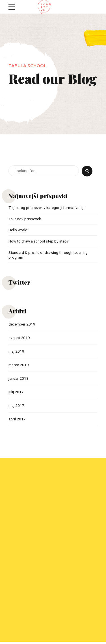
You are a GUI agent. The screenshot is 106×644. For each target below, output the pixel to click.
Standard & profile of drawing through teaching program (50, 255)
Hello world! (19, 230)
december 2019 (23, 325)
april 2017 (17, 421)
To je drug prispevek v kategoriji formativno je (49, 208)
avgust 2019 (20, 338)
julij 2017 (16, 393)
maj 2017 (17, 407)
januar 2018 (19, 379)
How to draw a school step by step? (40, 241)
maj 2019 (17, 352)
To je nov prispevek (25, 219)
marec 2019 (19, 366)
